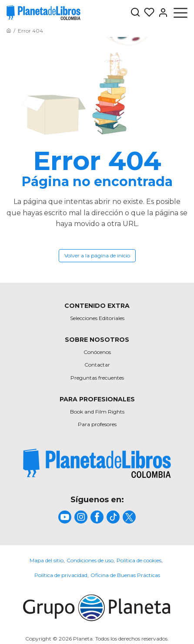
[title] (97, 463)
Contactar (97, 365)
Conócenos (97, 352)
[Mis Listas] (147, 13)
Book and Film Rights (97, 412)
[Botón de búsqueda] (135, 13)
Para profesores (97, 424)
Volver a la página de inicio (97, 255)
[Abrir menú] (181, 13)
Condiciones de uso (90, 560)
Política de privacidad (61, 575)
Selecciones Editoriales (97, 318)
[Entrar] (161, 13)
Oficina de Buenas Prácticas (125, 575)
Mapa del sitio (47, 560)
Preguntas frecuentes (97, 378)
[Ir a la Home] (9, 31)
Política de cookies (139, 560)
